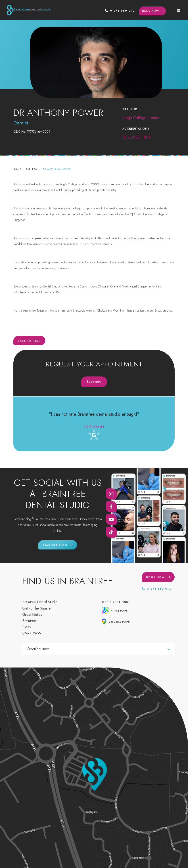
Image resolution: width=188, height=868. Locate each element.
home (17, 169)
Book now (94, 382)
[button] (179, 10)
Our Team (32, 169)
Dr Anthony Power (57, 169)
